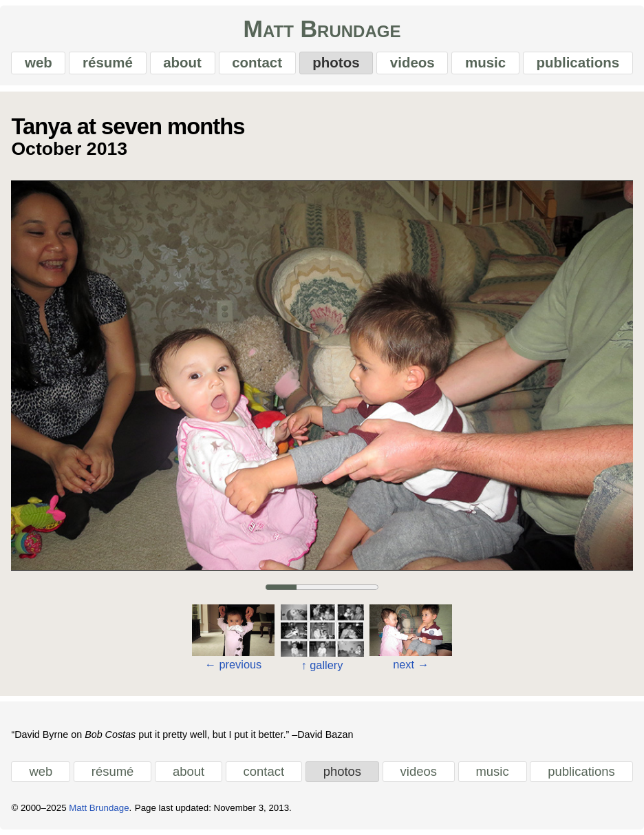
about (182, 62)
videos (412, 62)
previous (233, 664)
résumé (108, 62)
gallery (322, 664)
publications (578, 62)
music (485, 62)
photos (336, 62)
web (39, 62)
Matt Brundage (322, 29)
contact (257, 62)
